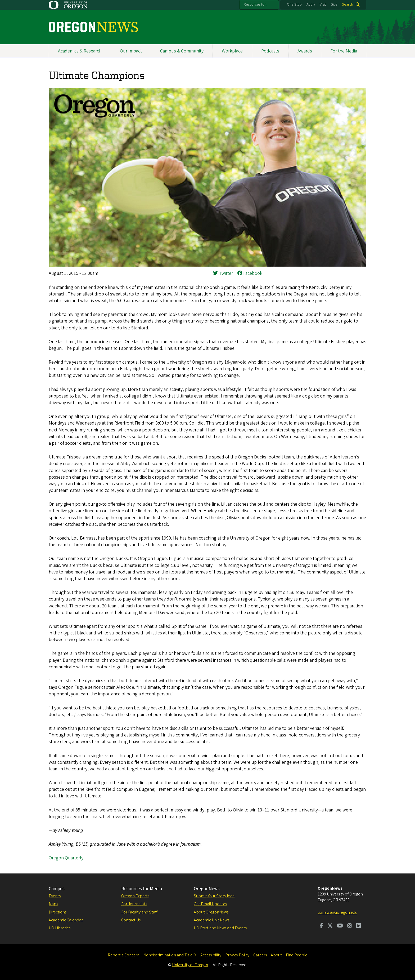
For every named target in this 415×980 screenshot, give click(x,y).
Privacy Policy (237, 955)
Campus (57, 889)
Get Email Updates (210, 904)
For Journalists (134, 904)
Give (334, 5)
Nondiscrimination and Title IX (170, 955)
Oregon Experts (135, 896)
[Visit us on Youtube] (340, 926)
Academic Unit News (211, 920)
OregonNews (207, 889)
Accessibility (211, 955)
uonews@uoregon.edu (337, 912)
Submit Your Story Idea (214, 896)
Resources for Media (142, 889)
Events (55, 896)
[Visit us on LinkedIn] (359, 926)
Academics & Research (80, 51)
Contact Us (131, 920)
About (276, 955)
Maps (53, 904)
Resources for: (255, 5)
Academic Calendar (66, 920)
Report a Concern (124, 955)
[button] (207, 265)
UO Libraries (60, 928)
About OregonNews (211, 912)
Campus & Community (182, 51)
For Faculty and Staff (139, 912)
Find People (297, 955)
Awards (305, 51)
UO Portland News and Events (220, 928)
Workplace (232, 51)
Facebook (250, 273)
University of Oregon (190, 965)
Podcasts (270, 51)
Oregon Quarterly (66, 858)
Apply (311, 5)
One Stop (294, 5)
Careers (260, 955)
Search (348, 5)
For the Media (344, 51)
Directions (58, 912)
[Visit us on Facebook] (321, 926)
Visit (323, 5)
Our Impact (131, 51)
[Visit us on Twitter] (330, 926)
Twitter (223, 273)
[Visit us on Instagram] (350, 926)
